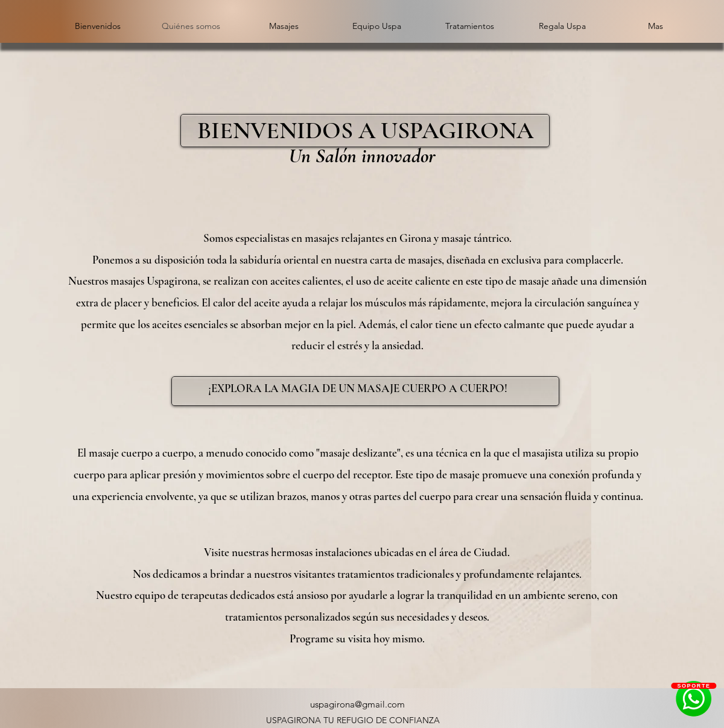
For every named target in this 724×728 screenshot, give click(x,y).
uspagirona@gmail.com (357, 704)
